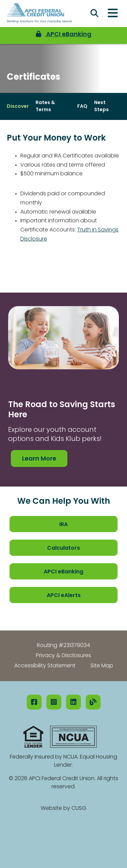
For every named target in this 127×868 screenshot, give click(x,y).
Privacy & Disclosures (63, 656)
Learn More (39, 459)
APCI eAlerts (64, 596)
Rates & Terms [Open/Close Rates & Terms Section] (45, 106)
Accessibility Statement (45, 666)
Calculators (63, 548)
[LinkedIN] (73, 702)
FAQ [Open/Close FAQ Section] (82, 107)
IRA (63, 525)
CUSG (79, 809)
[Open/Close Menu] (113, 14)
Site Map (102, 666)
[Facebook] (34, 702)
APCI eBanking (63, 572)
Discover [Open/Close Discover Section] (18, 107)
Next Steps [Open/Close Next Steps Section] (101, 106)
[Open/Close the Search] (94, 14)
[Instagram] (54, 702)
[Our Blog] (93, 702)
